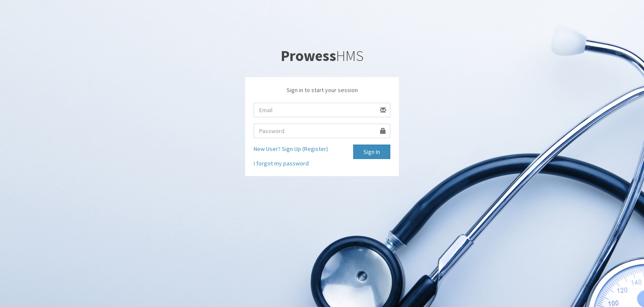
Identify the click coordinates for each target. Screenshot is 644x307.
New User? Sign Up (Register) (291, 149)
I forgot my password (281, 163)
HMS (322, 56)
